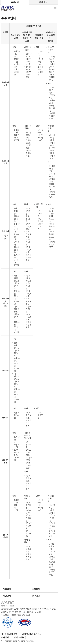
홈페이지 (15, 2)
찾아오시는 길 (20, 637)
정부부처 (7, 589)
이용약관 (5, 637)
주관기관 (36, 589)
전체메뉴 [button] (55, 8)
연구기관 (36, 596)
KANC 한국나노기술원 (10, 8)
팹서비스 (43, 2)
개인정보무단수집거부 (32, 634)
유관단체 (7, 596)
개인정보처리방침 (9, 634)
